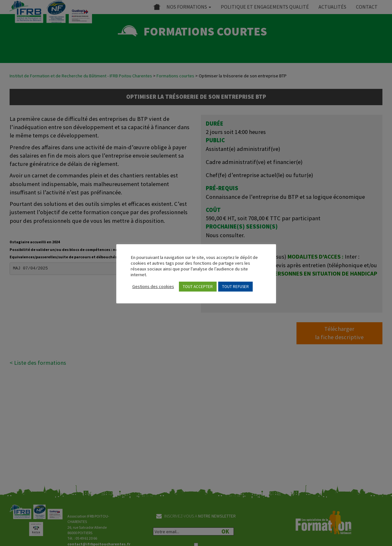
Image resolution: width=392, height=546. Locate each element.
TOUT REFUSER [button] (235, 287)
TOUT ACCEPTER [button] (198, 287)
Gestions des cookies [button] (153, 286)
